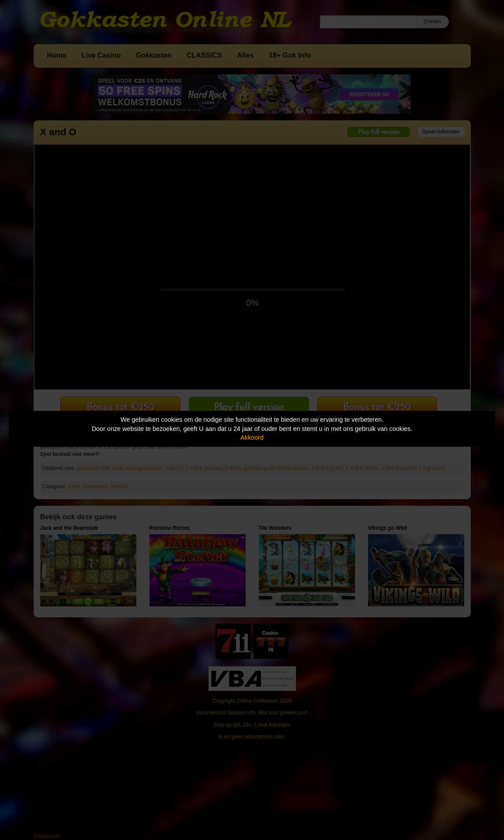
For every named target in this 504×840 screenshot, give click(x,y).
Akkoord (252, 437)
